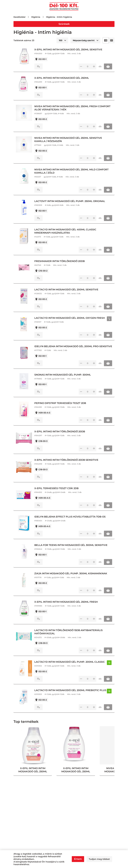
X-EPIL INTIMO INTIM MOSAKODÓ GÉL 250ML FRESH (68, 605)
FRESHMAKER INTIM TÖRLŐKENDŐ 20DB (61, 261)
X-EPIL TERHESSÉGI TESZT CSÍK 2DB (58, 492)
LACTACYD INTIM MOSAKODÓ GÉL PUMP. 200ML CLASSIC (71, 665)
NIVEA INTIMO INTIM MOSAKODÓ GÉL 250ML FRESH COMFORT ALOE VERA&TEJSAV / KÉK (74, 108)
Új (110, 666)
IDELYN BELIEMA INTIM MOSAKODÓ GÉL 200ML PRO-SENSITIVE (68, 348)
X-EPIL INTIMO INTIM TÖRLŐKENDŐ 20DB (61, 435)
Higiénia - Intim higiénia (59, 17)
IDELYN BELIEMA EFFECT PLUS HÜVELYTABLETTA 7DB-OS (71, 520)
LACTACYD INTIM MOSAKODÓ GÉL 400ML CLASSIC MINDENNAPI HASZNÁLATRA (67, 231)
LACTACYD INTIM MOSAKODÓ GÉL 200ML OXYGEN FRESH (71, 318)
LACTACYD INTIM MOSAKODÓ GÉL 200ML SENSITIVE (68, 290)
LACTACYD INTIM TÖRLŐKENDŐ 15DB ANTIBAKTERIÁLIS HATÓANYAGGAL (70, 635)
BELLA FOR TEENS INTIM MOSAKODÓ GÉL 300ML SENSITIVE (72, 548)
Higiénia (36, 17)
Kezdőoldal (19, 17)
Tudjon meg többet (99, 859)
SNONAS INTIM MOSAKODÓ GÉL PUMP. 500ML (64, 378)
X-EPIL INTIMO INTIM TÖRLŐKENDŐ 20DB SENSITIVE (68, 463)
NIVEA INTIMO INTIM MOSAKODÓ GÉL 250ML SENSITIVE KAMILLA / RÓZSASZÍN (70, 140)
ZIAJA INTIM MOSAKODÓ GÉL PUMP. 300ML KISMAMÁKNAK (72, 577)
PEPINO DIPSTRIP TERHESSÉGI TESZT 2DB (62, 406)
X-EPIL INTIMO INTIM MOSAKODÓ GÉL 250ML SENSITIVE (70, 50)
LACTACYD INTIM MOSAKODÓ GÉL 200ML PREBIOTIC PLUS (68, 695)
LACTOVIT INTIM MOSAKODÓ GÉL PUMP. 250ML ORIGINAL (71, 201)
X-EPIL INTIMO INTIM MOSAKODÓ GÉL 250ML (63, 78)
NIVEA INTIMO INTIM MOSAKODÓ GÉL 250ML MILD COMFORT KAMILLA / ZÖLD (73, 171)
